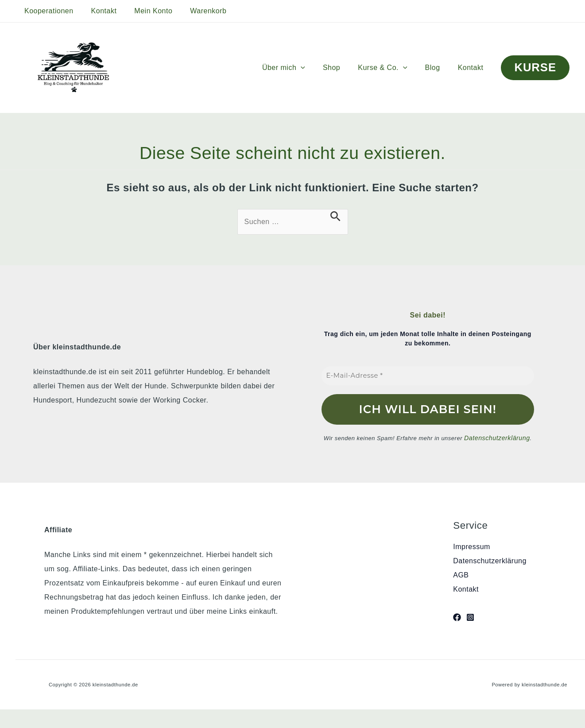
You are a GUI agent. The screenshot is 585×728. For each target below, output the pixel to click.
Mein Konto (144, 11)
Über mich (300, 68)
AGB (461, 574)
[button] (317, 68)
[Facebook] (457, 616)
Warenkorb (196, 11)
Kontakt (99, 11)
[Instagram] (470, 616)
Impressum (472, 546)
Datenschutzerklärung (497, 437)
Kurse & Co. (391, 68)
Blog (438, 68)
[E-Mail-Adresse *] (428, 376)
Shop (344, 68)
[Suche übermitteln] (335, 216)
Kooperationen (47, 11)
